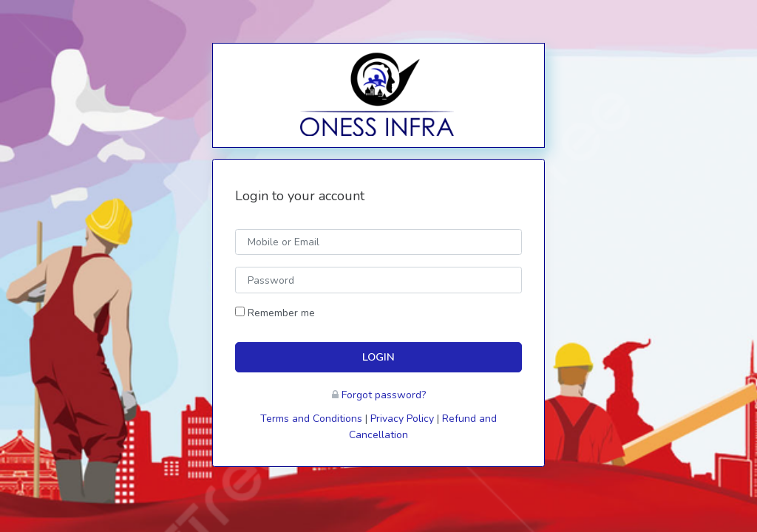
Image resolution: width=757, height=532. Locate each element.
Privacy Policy (402, 419)
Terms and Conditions (311, 419)
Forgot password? (384, 395)
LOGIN (378, 357)
